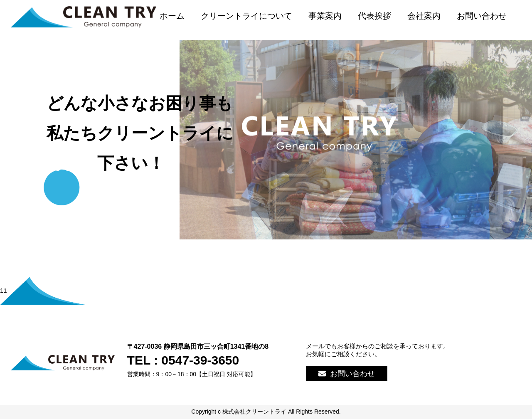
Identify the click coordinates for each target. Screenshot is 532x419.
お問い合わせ (482, 16)
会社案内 (424, 16)
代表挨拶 (374, 16)
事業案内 (325, 16)
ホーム (172, 16)
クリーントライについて (246, 16)
